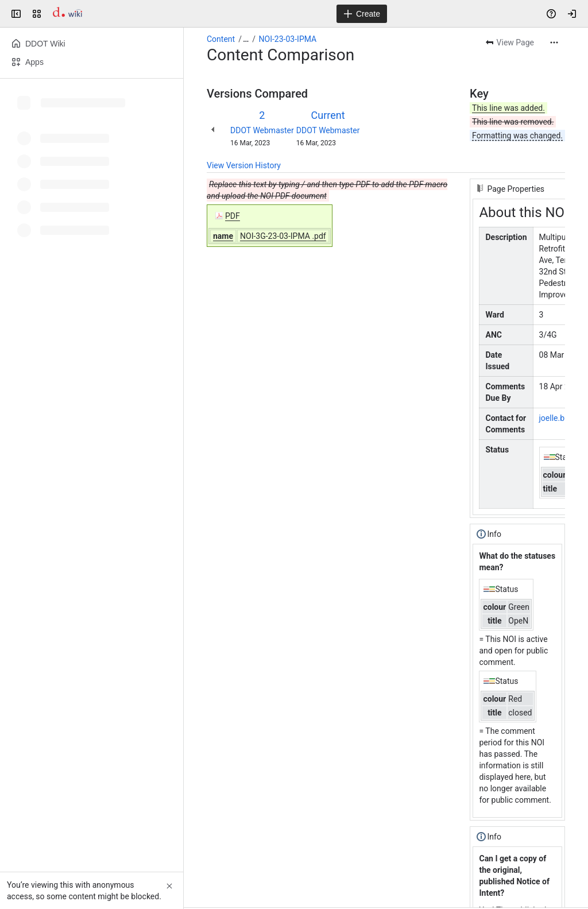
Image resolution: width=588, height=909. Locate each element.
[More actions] (554, 42)
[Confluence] (67, 14)
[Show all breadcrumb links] (246, 39)
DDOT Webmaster (262, 130)
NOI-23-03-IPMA (288, 39)
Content (221, 39)
